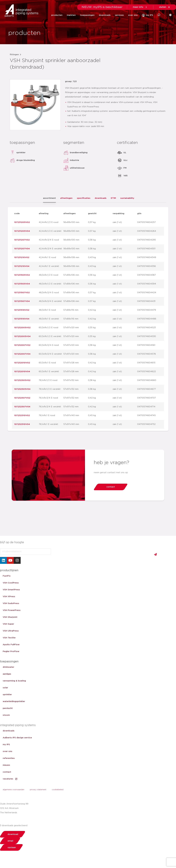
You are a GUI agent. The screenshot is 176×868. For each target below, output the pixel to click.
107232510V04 (22, 424)
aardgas (7, 674)
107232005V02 (22, 328)
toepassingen (87, 15)
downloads (105, 15)
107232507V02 (22, 398)
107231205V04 (22, 231)
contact (7, 772)
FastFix (7, 576)
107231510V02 (22, 310)
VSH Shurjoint (10, 617)
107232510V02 (22, 415)
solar (5, 688)
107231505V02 (22, 275)
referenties (9, 758)
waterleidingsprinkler (14, 701)
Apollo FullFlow (11, 645)
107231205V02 (22, 222)
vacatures (10, 779)
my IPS (6, 745)
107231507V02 (22, 293)
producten (57, 15)
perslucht (8, 708)
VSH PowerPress (12, 610)
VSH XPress (9, 597)
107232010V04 (22, 372)
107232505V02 (22, 380)
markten (71, 15)
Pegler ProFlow (11, 651)
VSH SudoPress (11, 603)
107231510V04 (22, 319)
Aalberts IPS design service (17, 738)
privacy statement (38, 790)
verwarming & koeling (14, 681)
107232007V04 (22, 354)
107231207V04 (22, 249)
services (119, 15)
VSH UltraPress (11, 631)
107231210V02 (22, 257)
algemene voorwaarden (14, 790)
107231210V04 (22, 266)
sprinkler (7, 695)
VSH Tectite (9, 638)
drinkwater (8, 667)
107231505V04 (22, 284)
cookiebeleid (58, 790)
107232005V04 (22, 336)
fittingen (14, 55)
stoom (6, 715)
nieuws (6, 765)
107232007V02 (22, 345)
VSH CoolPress (11, 583)
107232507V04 (22, 407)
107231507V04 (22, 301)
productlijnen (9, 570)
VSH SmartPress (11, 590)
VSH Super (8, 624)
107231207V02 (22, 240)
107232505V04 (22, 389)
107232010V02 (22, 363)
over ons (133, 15)
